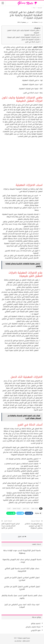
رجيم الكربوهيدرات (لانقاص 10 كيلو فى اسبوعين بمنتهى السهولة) (34, 526)
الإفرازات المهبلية (17, 508)
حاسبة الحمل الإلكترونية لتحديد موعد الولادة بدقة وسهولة (22, 552)
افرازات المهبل (26, 508)
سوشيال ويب (18, 641)
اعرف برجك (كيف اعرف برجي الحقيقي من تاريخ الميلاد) (22, 606)
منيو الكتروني (36, 630)
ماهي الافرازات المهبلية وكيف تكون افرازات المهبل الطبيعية (23, 32)
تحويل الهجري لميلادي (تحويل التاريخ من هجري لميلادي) (22, 579)
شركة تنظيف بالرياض (33, 627)
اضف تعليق (22, 537)
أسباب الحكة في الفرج (32, 42)
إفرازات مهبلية (35, 508)
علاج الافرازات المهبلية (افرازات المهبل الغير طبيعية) (23, 37)
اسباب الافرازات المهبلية (32, 35)
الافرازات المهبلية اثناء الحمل (30, 40)
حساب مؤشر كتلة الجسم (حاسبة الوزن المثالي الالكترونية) (22, 570)
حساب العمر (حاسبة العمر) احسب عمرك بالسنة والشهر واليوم (22, 597)
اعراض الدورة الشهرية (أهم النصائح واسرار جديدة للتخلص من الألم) (11, 526)
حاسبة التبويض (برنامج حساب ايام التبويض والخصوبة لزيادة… (22, 561)
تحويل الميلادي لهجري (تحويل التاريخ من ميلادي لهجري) (22, 588)
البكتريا (9, 508)
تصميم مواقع (36, 623)
